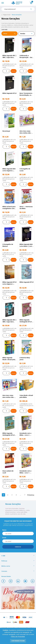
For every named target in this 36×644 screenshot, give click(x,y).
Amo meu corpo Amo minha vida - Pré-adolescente (26, 132)
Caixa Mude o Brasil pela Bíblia (26, 396)
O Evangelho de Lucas (25, 170)
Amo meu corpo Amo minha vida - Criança (8, 396)
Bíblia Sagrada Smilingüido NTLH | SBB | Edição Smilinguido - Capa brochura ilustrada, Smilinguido (9, 434)
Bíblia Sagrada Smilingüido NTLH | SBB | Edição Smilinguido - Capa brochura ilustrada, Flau (26, 321)
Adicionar (14, 71)
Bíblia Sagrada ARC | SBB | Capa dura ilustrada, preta (9, 56)
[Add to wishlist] (14, 41)
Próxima (31, 495)
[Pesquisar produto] (32, 10)
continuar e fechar (18, 641)
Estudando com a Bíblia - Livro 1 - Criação (25, 472)
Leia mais (4, 29)
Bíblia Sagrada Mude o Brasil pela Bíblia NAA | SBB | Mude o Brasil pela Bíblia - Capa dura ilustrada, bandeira (9, 359)
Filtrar (10, 34)
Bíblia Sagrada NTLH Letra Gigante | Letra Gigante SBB (9, 283)
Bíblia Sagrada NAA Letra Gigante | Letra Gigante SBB (9, 170)
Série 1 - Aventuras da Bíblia (26, 208)
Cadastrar (18, 547)
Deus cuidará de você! (8, 472)
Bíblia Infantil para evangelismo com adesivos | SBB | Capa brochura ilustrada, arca (9, 208)
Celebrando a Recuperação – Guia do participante (26, 56)
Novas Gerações (17, 15)
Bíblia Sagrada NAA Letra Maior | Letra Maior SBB (26, 245)
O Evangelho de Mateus (8, 245)
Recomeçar (6, 131)
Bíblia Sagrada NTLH (9, 93)
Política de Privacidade (18, 636)
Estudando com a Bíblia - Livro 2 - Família (25, 434)
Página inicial (7, 15)
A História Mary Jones (25, 359)
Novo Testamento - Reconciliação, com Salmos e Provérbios (26, 94)
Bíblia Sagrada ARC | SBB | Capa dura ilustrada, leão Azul (9, 321)
